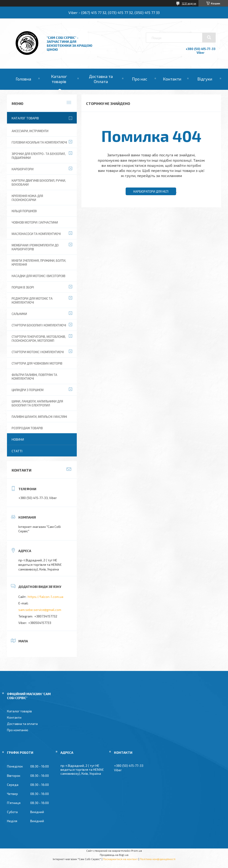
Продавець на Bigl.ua (114, 855)
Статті (17, 451)
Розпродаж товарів (27, 428)
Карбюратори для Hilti (151, 191)
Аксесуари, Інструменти (30, 131)
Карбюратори (23, 169)
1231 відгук (189, 3)
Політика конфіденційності (158, 859)
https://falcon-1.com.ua (45, 597)
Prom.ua (137, 851)
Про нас (140, 79)
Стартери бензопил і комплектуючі (39, 325)
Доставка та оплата (22, 724)
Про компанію (18, 730)
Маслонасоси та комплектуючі (36, 234)
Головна (23, 79)
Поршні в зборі (23, 287)
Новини (18, 439)
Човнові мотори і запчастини (35, 222)
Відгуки (205, 79)
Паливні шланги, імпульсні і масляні (39, 417)
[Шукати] (209, 37)
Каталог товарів (59, 79)
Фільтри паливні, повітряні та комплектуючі (34, 377)
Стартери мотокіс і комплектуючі (38, 352)
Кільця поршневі (24, 211)
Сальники (19, 314)
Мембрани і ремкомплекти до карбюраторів (35, 247)
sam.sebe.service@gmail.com (40, 610)
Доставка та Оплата (101, 79)
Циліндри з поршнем (28, 390)
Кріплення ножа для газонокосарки (27, 198)
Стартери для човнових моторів (37, 363)
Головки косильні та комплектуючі (39, 142)
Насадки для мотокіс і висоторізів (39, 276)
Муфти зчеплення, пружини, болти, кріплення (39, 263)
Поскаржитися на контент (120, 859)
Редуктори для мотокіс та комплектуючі (32, 300)
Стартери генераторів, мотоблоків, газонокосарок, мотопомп (39, 339)
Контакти (172, 79)
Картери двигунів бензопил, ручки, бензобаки (39, 183)
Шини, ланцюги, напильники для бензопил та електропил (37, 403)
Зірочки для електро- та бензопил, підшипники (39, 156)
